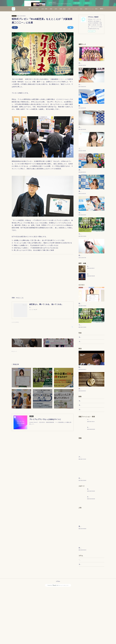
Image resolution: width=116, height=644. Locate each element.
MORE (102, 9)
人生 (84, 9)
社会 (96, 9)
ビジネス (90, 9)
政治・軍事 (60, 9)
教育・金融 (78, 9)
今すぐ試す (77, 3)
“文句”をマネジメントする (86, 614)
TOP (45, 9)
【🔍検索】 (51, 9)
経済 (71, 9)
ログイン (87, 3)
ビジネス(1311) (15, 322)
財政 (66, 9)
